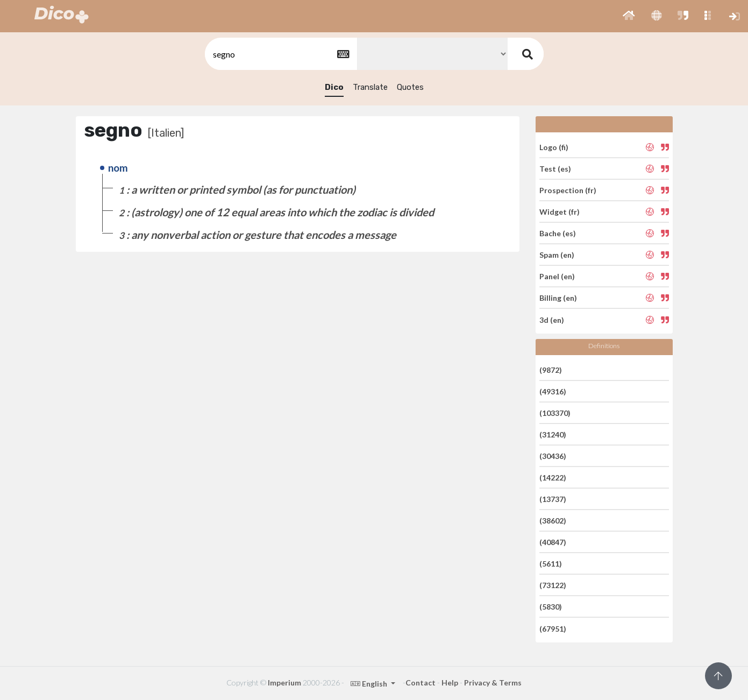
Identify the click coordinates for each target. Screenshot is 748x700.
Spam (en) (557, 255)
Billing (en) (558, 298)
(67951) (553, 628)
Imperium (284, 683)
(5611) (551, 564)
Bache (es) (558, 233)
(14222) (553, 478)
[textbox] (280, 54)
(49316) (553, 391)
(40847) (553, 542)
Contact (421, 683)
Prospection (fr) (568, 190)
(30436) (553, 456)
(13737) (553, 499)
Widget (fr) (560, 212)
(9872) (551, 369)
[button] (629, 16)
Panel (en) (557, 276)
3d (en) (552, 319)
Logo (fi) (554, 147)
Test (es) (555, 169)
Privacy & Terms (493, 683)
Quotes (410, 87)
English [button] (370, 684)
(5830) (551, 607)
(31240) (553, 434)
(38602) (553, 521)
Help (450, 683)
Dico (334, 87)
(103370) (555, 413)
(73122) (553, 585)
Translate (370, 87)
